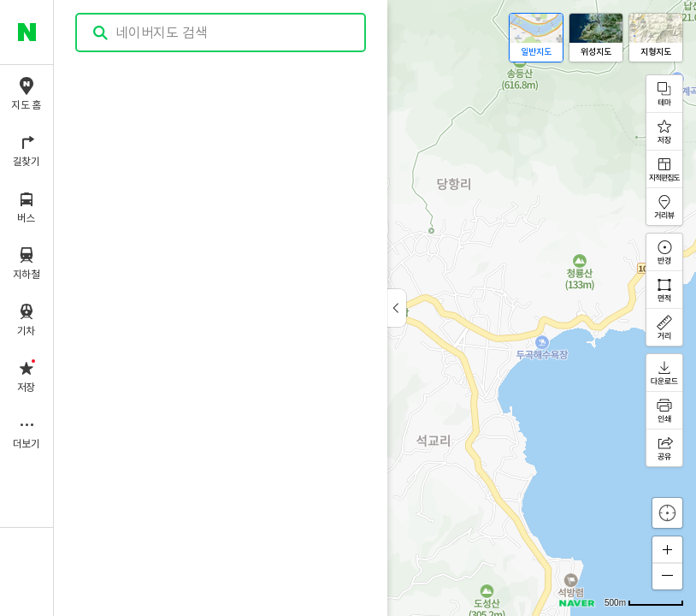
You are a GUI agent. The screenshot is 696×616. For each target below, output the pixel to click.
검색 (101, 33)
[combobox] (221, 33)
